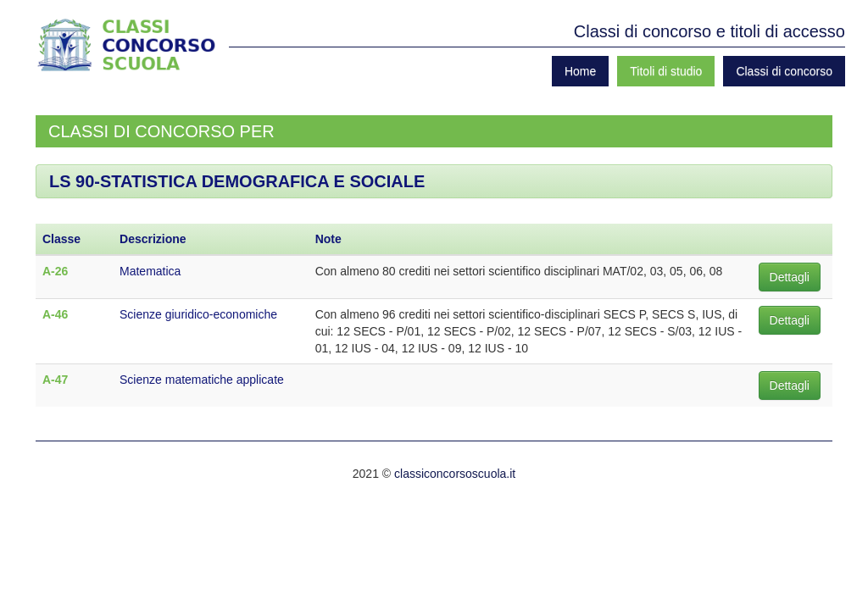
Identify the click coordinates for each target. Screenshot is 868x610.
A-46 (55, 314)
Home (580, 71)
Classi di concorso (784, 71)
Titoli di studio (666, 71)
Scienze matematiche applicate (202, 380)
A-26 (55, 271)
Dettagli (790, 277)
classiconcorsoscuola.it (455, 474)
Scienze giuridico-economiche (198, 314)
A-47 (55, 380)
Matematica (150, 271)
